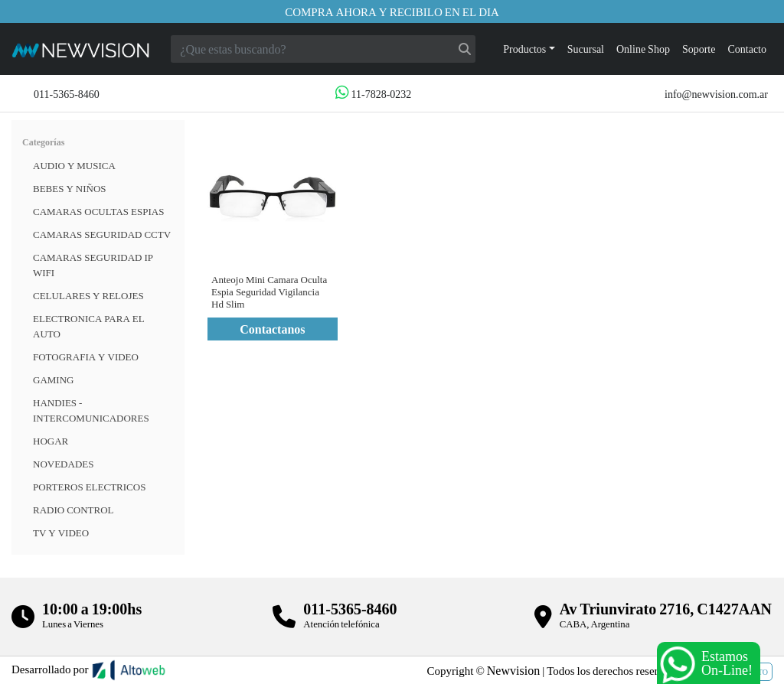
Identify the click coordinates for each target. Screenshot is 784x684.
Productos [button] (524, 49)
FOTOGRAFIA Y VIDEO (86, 357)
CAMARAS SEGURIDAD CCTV (102, 234)
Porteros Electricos (89, 487)
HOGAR (51, 441)
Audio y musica (74, 165)
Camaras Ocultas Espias (98, 211)
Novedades (63, 464)
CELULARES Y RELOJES (88, 295)
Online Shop (643, 49)
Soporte (699, 49)
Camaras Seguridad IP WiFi (93, 265)
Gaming (53, 379)
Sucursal (586, 49)
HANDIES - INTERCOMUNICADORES (91, 410)
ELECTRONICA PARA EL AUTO (89, 326)
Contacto (747, 49)
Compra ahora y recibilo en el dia (392, 11)
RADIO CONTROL (73, 510)
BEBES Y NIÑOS (70, 188)
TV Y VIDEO (61, 533)
